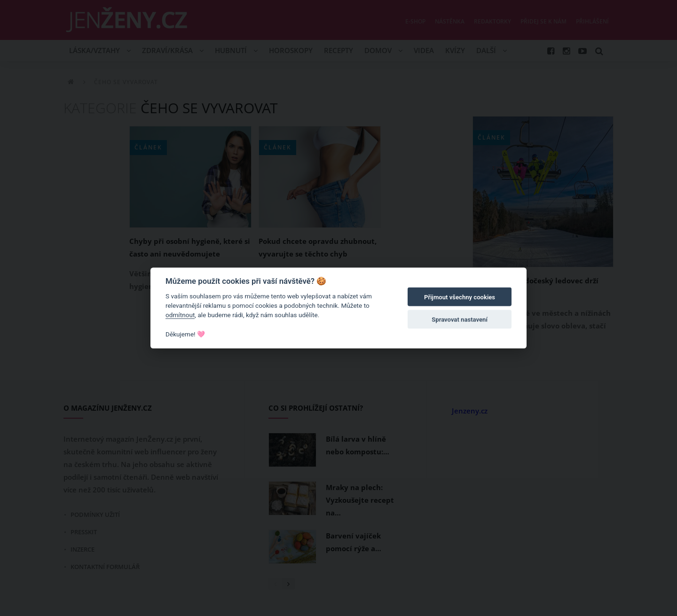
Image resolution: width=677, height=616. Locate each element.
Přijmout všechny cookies (460, 297)
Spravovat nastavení (460, 320)
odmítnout (180, 315)
